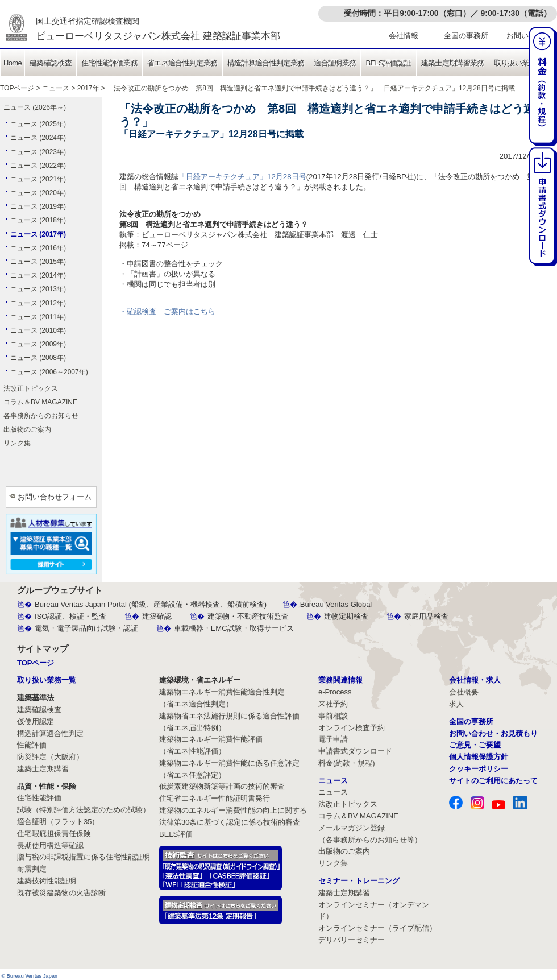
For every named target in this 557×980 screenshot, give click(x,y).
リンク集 (17, 443)
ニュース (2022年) (38, 166)
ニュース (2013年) (38, 289)
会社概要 (464, 692)
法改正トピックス (31, 388)
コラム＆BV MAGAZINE (40, 402)
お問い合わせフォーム (55, 497)
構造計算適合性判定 (50, 733)
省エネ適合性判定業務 (182, 63)
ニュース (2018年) (38, 220)
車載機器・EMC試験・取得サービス (234, 628)
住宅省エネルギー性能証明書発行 (215, 798)
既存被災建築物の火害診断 (61, 893)
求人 (456, 704)
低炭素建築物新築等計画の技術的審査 (222, 786)
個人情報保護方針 (479, 757)
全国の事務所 (466, 36)
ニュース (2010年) (38, 330)
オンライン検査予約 (352, 728)
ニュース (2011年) (38, 317)
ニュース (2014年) (38, 275)
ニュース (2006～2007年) (49, 372)
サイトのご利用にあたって (493, 781)
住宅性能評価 (39, 798)
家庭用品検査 (426, 616)
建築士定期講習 (43, 769)
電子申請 (333, 739)
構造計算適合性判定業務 (266, 63)
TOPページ (17, 88)
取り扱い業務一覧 (522, 63)
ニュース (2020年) (38, 193)
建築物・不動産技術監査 (248, 616)
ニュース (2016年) (38, 248)
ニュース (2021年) (38, 179)
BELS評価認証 (388, 63)
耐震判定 (32, 869)
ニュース (56, 88)
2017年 (88, 88)
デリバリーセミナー (352, 940)
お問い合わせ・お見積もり (493, 733)
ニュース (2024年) (38, 138)
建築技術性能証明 (47, 881)
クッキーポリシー (479, 769)
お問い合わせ (529, 36)
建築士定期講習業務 (453, 63)
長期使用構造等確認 (50, 845)
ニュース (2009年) (38, 344)
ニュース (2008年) (38, 358)
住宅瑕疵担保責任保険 (54, 834)
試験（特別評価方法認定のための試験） (84, 810)
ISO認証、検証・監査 (70, 616)
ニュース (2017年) (38, 234)
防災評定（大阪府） (50, 757)
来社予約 (333, 704)
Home (13, 63)
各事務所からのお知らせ (41, 416)
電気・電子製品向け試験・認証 (86, 628)
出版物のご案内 (27, 429)
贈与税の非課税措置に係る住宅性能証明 (84, 857)
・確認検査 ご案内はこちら (167, 311)
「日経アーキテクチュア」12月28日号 (242, 177)
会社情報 (404, 36)
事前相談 (333, 716)
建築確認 (157, 616)
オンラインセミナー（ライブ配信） (377, 928)
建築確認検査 (51, 63)
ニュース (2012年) (38, 303)
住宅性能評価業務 (109, 63)
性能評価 (32, 745)
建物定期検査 (346, 616)
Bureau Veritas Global (336, 604)
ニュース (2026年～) (35, 107)
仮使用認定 (36, 721)
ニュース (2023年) (38, 152)
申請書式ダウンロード (355, 751)
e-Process (335, 692)
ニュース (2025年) (38, 124)
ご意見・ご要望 (475, 745)
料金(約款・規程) (347, 763)
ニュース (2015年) (38, 262)
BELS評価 (176, 834)
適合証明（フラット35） (58, 822)
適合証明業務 (335, 63)
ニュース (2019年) (38, 206)
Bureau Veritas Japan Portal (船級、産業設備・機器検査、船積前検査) (151, 604)
